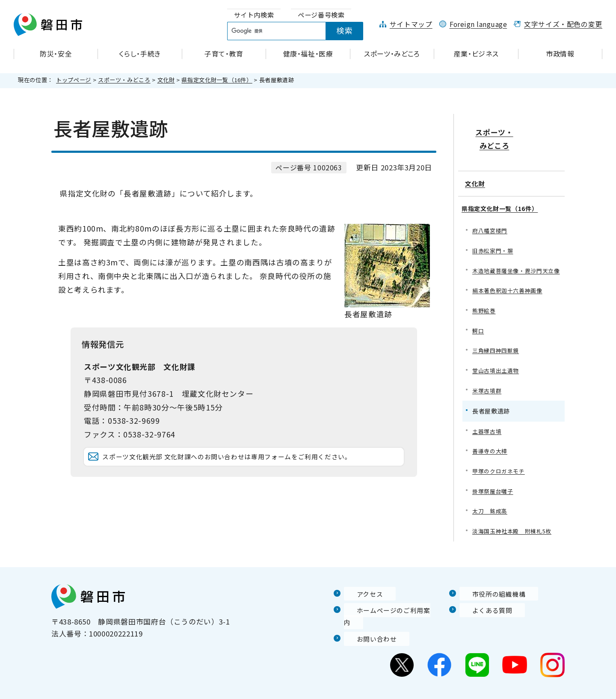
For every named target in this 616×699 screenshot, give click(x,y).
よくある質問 (482, 607)
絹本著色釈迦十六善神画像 (510, 281)
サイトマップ (411, 24)
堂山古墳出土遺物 (497, 363)
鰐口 (478, 322)
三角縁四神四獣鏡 (497, 342)
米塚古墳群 (488, 384)
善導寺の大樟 (491, 445)
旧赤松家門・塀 (494, 229)
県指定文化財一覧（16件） (217, 80)
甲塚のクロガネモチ (500, 466)
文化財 (166, 80)
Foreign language (478, 24)
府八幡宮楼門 (491, 208)
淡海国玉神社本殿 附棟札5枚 (515, 528)
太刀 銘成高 (491, 507)
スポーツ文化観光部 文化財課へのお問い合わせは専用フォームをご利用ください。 (248, 468)
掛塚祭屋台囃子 (494, 487)
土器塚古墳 (488, 425)
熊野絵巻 (485, 301)
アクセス (359, 591)
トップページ (74, 80)
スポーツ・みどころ (124, 80)
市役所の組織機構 (490, 591)
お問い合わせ (367, 624)
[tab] (254, 15)
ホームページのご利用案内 (389, 607)
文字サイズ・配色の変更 (563, 24)
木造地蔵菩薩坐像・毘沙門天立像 (516, 254)
